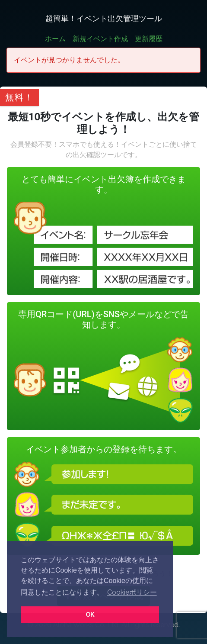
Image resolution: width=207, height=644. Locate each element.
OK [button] (90, 614)
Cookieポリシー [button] (132, 592)
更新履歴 (149, 39)
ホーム (55, 39)
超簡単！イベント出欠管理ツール (104, 18)
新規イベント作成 (100, 39)
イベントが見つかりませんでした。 (69, 60)
